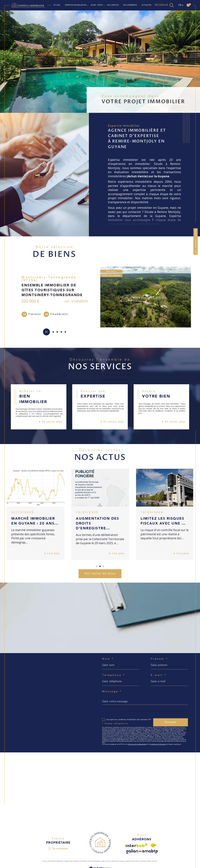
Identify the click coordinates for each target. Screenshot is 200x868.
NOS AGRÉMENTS (130, 5)
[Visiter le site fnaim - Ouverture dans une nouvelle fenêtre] (153, 845)
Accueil (57, 5)
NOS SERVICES (113, 5)
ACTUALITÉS (147, 5)
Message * (112, 692)
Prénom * (159, 659)
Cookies (154, 861)
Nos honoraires (94, 861)
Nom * (108, 659)
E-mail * (159, 675)
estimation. (152, 224)
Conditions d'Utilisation (158, 744)
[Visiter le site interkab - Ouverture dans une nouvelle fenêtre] (137, 845)
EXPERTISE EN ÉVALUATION (76, 5)
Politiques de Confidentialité (137, 744)
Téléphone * (114, 675)
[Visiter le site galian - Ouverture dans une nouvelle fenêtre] (142, 851)
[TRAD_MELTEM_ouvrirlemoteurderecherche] (164, 5)
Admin (128, 861)
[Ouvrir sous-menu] (88, 5)
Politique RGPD (145, 861)
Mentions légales (118, 861)
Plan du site (106, 861)
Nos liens (135, 861)
